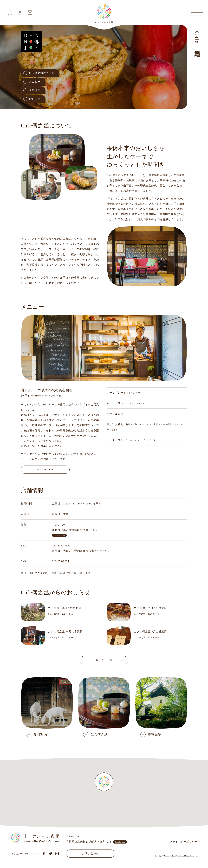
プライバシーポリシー (184, 842)
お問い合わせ (90, 853)
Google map (59, 535)
